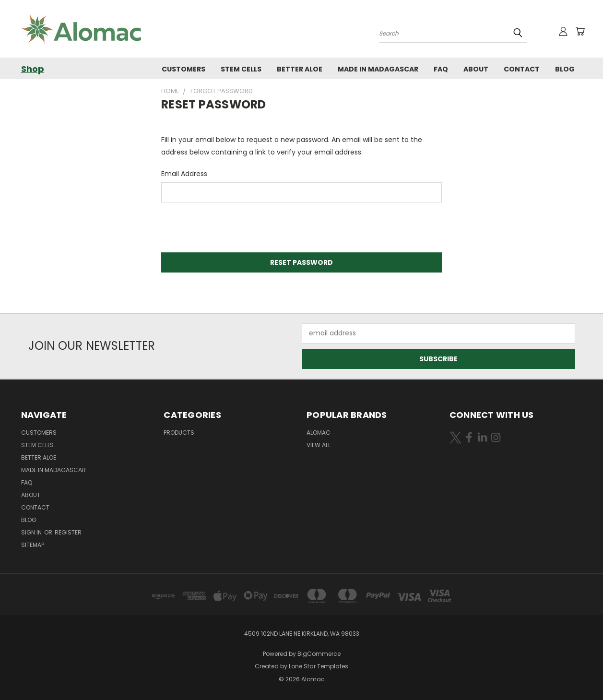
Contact (522, 69)
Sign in (32, 532)
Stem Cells (241, 69)
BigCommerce (319, 654)
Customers (183, 69)
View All (319, 445)
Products (179, 433)
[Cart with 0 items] (580, 31)
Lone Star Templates (319, 666)
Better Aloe (300, 69)
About (476, 69)
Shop (33, 69)
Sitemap (33, 545)
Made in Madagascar (378, 69)
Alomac (319, 433)
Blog (565, 69)
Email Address (184, 174)
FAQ (441, 69)
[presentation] (234, 228)
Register (68, 532)
